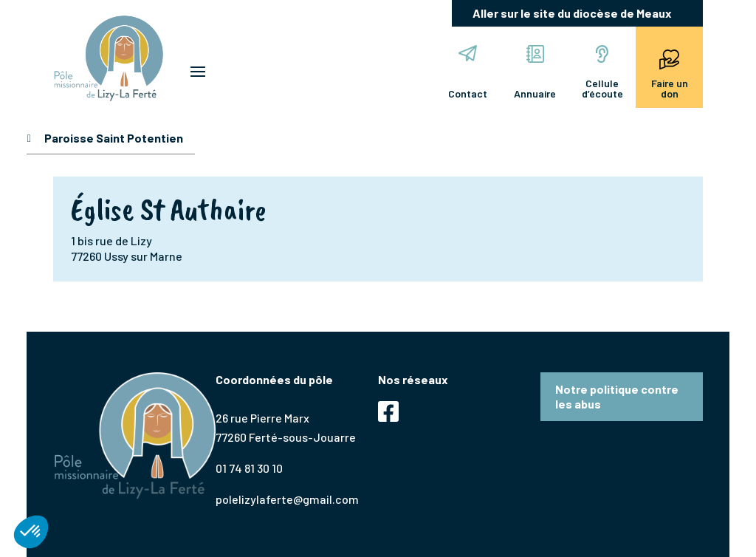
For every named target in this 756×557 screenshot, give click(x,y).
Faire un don (670, 72)
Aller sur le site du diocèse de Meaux (572, 13)
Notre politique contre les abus (617, 396)
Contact (468, 72)
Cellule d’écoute (602, 72)
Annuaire (535, 72)
